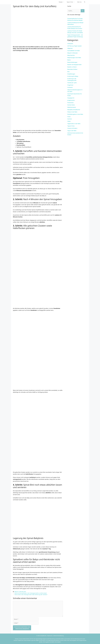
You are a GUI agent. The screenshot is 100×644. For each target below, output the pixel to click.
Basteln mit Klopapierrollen (74, 65)
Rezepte (62, 2)
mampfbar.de (43, 636)
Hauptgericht (71, 98)
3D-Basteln (70, 44)
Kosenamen (71, 103)
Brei (25, 592)
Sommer (70, 119)
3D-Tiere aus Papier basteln (75, 46)
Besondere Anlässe (72, 69)
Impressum (50, 636)
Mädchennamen (72, 107)
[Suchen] (83, 11)
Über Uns (79, 2)
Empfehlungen (71, 74)
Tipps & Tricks (71, 2)
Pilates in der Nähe (72, 112)
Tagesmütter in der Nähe (74, 124)
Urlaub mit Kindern (72, 128)
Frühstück (70, 87)
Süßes (69, 121)
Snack (69, 117)
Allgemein (70, 48)
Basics (69, 60)
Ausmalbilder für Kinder (74, 51)
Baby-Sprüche (71, 55)
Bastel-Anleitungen (72, 62)
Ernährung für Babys (73, 76)
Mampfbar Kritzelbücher (74, 110)
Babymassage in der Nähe (74, 58)
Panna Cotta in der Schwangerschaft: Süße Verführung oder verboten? (31, 595)
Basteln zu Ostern (72, 67)
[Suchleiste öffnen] (85, 2)
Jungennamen (71, 100)
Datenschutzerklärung (58, 636)
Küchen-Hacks (71, 105)
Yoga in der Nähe (72, 131)
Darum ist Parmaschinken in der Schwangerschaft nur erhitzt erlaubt (31, 593)
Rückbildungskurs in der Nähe (75, 114)
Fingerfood (70, 85)
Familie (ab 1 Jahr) (72, 83)
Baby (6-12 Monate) (19, 592)
